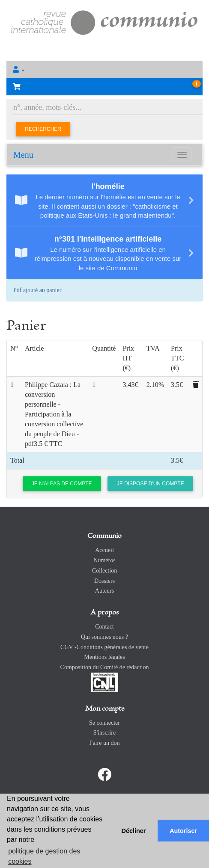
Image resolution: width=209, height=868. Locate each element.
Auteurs (104, 591)
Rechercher (43, 129)
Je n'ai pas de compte (62, 484)
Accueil (104, 550)
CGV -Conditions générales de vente (104, 647)
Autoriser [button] (183, 831)
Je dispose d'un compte (151, 484)
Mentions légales (104, 657)
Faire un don (105, 743)
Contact (104, 627)
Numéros (104, 560)
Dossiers (104, 581)
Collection (104, 571)
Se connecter (104, 723)
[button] (104, 70)
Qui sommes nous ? (104, 637)
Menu (23, 155)
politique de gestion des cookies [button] (44, 856)
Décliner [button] (134, 831)
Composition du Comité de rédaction (105, 667)
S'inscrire (104, 733)
